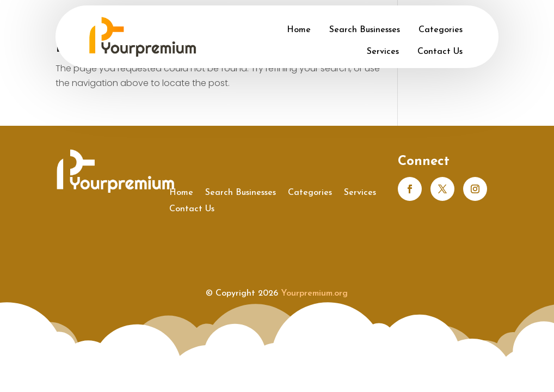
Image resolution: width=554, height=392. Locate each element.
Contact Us (440, 52)
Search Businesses (365, 30)
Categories (441, 30)
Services (383, 52)
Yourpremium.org (314, 293)
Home (299, 30)
